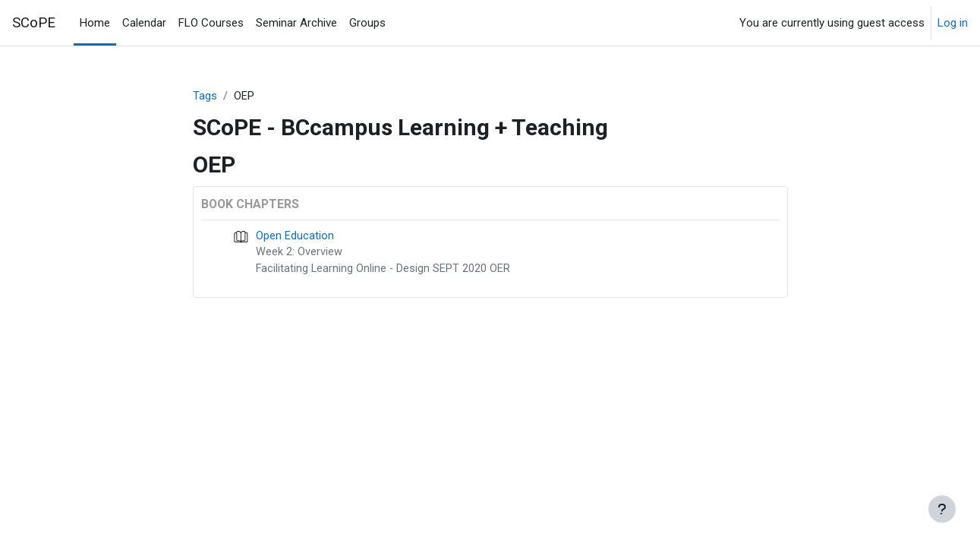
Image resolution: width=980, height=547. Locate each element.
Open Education (295, 237)
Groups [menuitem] (367, 23)
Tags (205, 96)
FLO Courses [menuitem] (211, 23)
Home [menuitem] (95, 23)
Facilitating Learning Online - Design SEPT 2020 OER (384, 271)
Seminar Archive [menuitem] (296, 23)
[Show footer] (942, 509)
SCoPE (34, 23)
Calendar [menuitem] (144, 23)
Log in (953, 23)
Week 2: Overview (299, 254)
